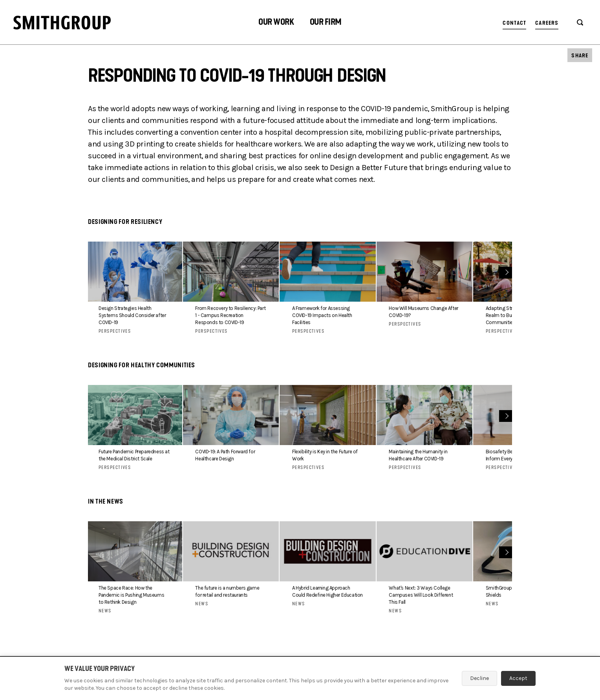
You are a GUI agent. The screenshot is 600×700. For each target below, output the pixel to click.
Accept (518, 678)
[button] (276, 23)
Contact (514, 23)
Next (506, 272)
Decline (479, 678)
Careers (547, 23)
